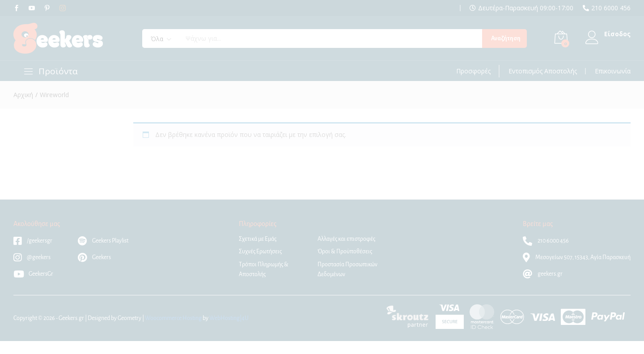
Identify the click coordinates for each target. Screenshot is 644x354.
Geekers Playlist (103, 241)
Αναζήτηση (506, 38)
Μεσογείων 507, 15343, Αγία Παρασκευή (577, 257)
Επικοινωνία (613, 71)
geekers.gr (543, 274)
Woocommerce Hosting (173, 318)
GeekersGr (33, 274)
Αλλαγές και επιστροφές (346, 239)
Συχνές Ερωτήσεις (260, 252)
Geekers (94, 257)
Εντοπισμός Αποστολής (543, 71)
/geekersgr (33, 241)
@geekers (32, 257)
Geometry (129, 318)
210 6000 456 (611, 8)
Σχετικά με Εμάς (258, 239)
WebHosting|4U (229, 318)
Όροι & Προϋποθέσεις (345, 252)
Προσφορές (473, 71)
